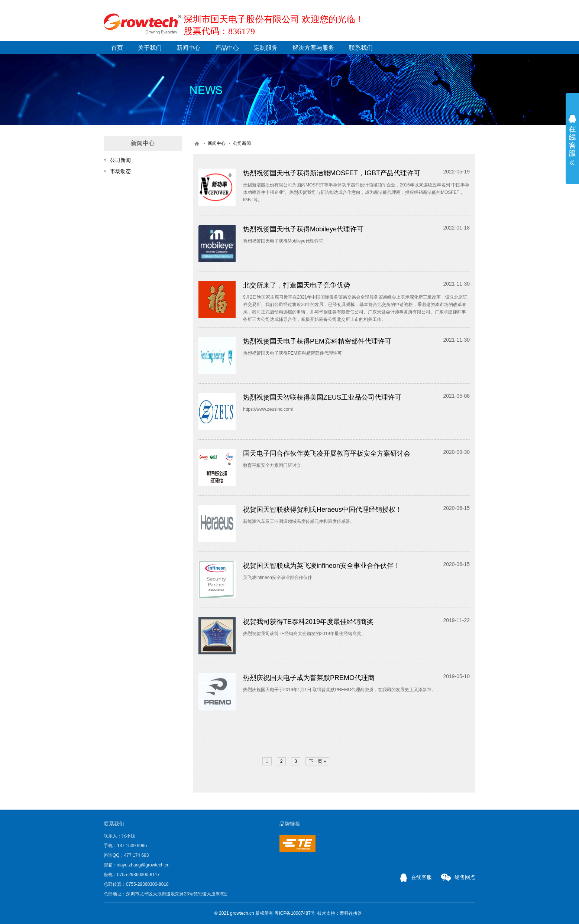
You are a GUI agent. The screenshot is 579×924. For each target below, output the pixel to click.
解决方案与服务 (313, 48)
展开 (572, 140)
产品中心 (227, 48)
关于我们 (150, 48)
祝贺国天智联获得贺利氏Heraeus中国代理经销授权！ (323, 510)
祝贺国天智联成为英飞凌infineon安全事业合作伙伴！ (322, 566)
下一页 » (317, 761)
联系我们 (361, 48)
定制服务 (266, 48)
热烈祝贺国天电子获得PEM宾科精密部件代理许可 (317, 341)
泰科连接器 (351, 913)
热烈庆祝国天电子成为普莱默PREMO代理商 (309, 678)
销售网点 (458, 877)
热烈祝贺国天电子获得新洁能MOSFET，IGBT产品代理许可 (332, 173)
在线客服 (416, 877)
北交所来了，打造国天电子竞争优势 (297, 285)
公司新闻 (120, 160)
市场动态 (120, 171)
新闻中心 (188, 48)
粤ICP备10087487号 (295, 913)
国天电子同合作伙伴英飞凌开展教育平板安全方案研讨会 (327, 453)
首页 (117, 48)
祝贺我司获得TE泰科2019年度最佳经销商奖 (308, 622)
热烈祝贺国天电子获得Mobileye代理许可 (303, 229)
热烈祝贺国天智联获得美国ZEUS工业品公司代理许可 (322, 397)
